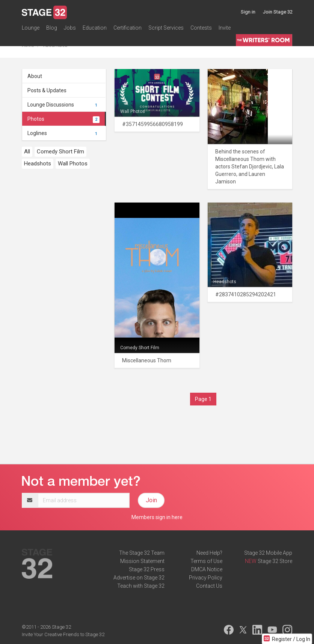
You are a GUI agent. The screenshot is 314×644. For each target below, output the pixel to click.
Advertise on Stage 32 (139, 578)
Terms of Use (206, 561)
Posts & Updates (47, 90)
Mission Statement (142, 561)
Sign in (248, 12)
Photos (63, 119)
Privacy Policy (206, 578)
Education (95, 28)
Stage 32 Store (275, 561)
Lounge (31, 28)
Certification (128, 28)
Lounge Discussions (63, 105)
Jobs (70, 28)
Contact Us (209, 586)
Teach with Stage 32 (141, 586)
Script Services (166, 28)
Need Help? (209, 553)
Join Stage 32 (278, 12)
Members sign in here (157, 517)
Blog (52, 28)
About (35, 76)
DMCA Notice (207, 569)
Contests (201, 28)
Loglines (63, 133)
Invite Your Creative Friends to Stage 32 (63, 634)
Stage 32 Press (147, 569)
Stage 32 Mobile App (268, 553)
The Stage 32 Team (142, 553)
